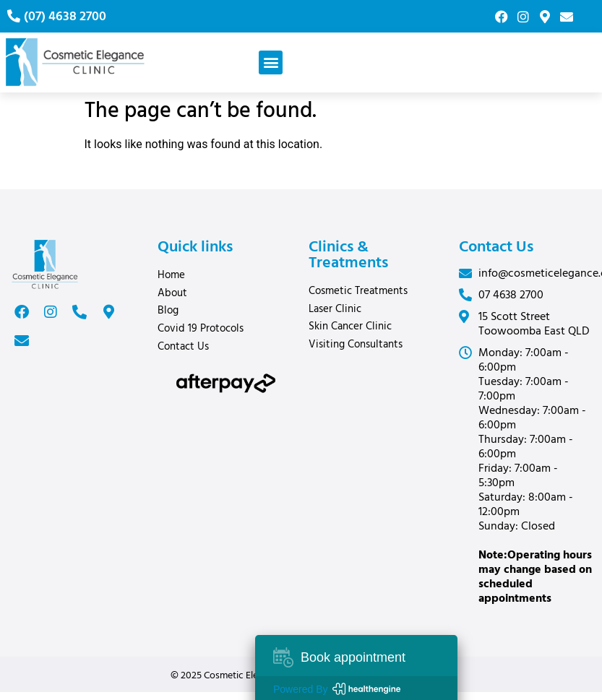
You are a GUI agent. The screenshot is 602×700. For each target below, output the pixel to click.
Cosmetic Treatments (358, 291)
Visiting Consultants (356, 345)
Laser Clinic (339, 309)
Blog (168, 311)
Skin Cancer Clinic (350, 327)
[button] (271, 62)
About (172, 293)
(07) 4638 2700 (65, 17)
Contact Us (183, 347)
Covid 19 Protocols (201, 329)
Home (171, 275)
